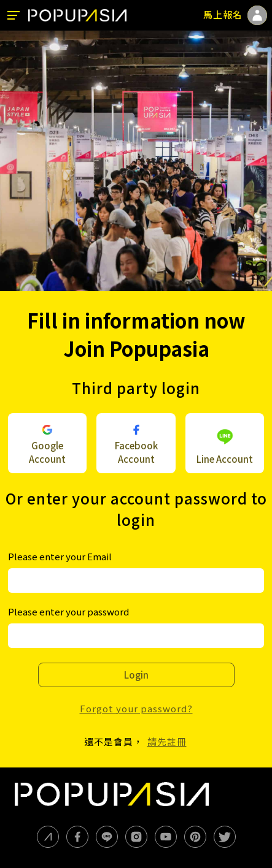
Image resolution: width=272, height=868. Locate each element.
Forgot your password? (136, 708)
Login (136, 675)
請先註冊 (167, 741)
